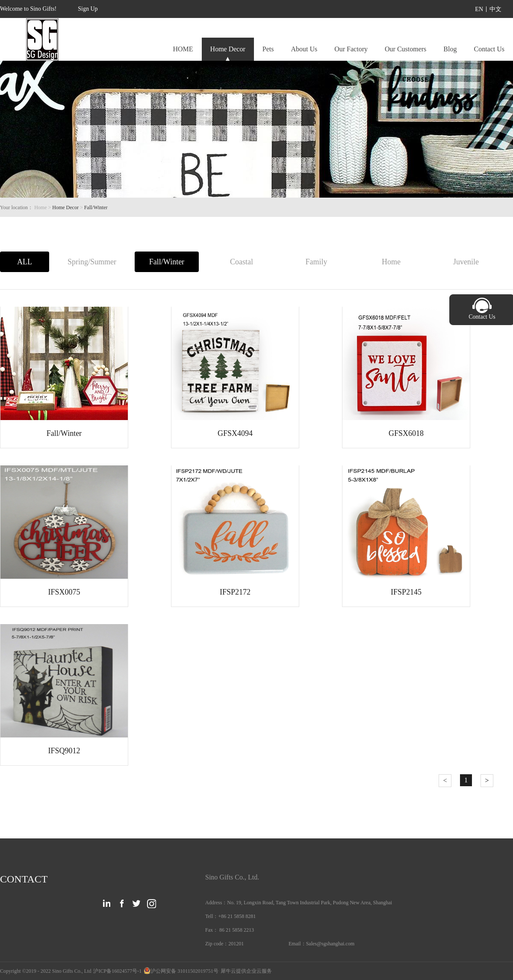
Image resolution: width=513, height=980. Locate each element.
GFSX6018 (406, 433)
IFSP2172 (235, 592)
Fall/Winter (96, 207)
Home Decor (65, 207)
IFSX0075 (64, 592)
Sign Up (88, 9)
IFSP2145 (406, 592)
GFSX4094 (235, 433)
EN (479, 9)
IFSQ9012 (64, 751)
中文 (495, 9)
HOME (183, 49)
